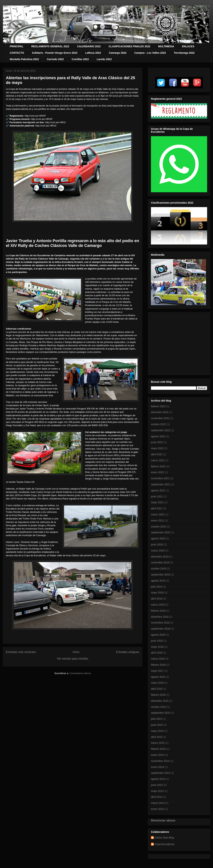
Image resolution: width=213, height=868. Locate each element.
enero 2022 (157, 472)
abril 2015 (157, 737)
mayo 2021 (157, 502)
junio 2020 (157, 545)
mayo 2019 (157, 593)
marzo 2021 (158, 514)
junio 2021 (157, 496)
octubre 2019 (158, 569)
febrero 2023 (158, 406)
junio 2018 (157, 641)
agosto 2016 (158, 677)
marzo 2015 (158, 743)
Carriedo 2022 (55, 59)
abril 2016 (157, 689)
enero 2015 (157, 755)
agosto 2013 (158, 779)
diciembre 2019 (160, 557)
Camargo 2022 (118, 53)
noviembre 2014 (160, 761)
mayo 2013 (157, 791)
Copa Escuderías (164, 844)
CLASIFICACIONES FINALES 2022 (129, 46)
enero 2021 (157, 521)
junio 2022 (157, 442)
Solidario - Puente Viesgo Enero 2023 (55, 53)
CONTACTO (17, 53)
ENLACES (188, 46)
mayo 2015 (157, 731)
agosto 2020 (158, 538)
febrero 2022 (158, 466)
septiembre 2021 (160, 484)
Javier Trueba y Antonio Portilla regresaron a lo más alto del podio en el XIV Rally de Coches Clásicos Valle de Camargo (72, 243)
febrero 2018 (158, 665)
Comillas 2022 (80, 59)
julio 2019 (156, 587)
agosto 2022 (158, 436)
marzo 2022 (158, 460)
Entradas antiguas (128, 652)
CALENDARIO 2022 (89, 46)
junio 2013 (157, 785)
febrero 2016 (158, 695)
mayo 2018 (157, 647)
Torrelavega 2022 (184, 53)
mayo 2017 (157, 671)
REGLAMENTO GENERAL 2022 (50, 46)
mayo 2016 (157, 683)
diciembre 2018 (160, 617)
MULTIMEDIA (166, 46)
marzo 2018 (158, 659)
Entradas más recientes (21, 652)
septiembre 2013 (160, 773)
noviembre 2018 (160, 623)
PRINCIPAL (17, 46)
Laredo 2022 (104, 59)
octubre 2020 (158, 527)
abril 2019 (157, 599)
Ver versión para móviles (73, 659)
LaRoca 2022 (93, 53)
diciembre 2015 (160, 701)
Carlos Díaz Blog (164, 838)
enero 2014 (157, 767)
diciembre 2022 (160, 412)
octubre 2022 (158, 424)
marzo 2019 (158, 605)
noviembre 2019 (160, 562)
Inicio (76, 652)
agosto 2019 (158, 581)
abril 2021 (157, 508)
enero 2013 (157, 809)
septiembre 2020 (160, 532)
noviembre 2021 (160, 478)
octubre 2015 (158, 707)
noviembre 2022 (160, 418)
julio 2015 (156, 719)
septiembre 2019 (160, 575)
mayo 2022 (157, 448)
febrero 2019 (158, 611)
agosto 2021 (158, 490)
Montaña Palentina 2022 (24, 59)
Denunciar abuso (163, 820)
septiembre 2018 (160, 629)
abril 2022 (157, 454)
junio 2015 (157, 725)
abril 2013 (157, 797)
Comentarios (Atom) (80, 673)
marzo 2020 (158, 551)
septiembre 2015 (160, 713)
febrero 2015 (158, 749)
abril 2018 (157, 653)
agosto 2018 (158, 635)
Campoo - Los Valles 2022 (150, 53)
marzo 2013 (158, 803)
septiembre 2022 (160, 430)
